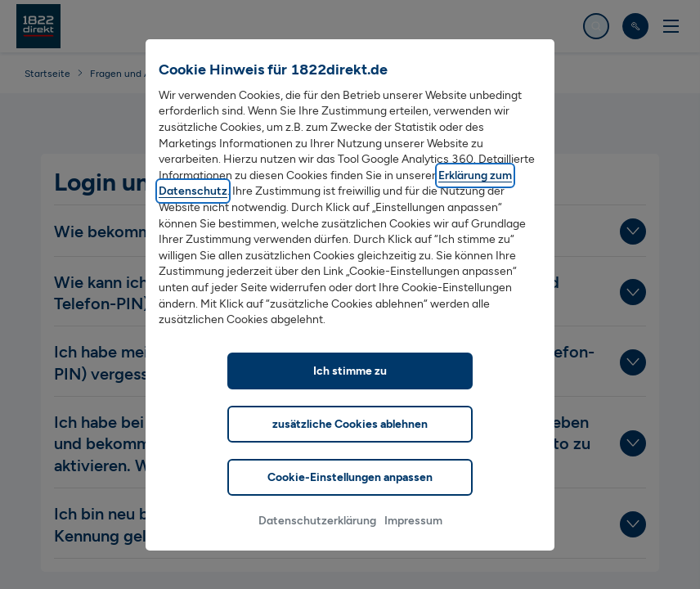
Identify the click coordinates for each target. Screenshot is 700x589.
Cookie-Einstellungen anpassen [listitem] (350, 500)
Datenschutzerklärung (317, 544)
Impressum (413, 544)
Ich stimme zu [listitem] (350, 394)
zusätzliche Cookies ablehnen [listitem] (350, 447)
